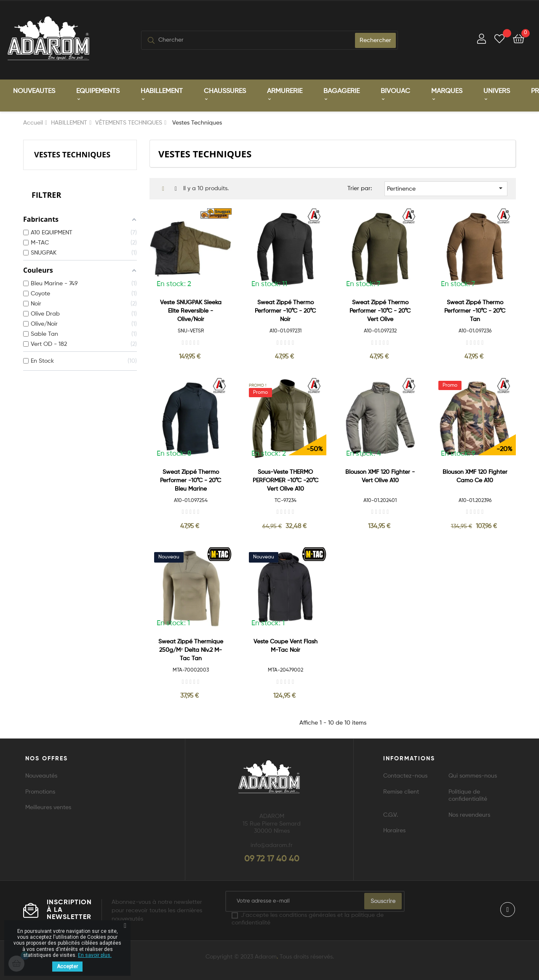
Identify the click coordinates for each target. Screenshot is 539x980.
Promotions (40, 791)
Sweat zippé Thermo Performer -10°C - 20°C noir (285, 310)
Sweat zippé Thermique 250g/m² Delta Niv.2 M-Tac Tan (191, 649)
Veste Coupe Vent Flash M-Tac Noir (286, 645)
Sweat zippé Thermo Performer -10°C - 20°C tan (475, 310)
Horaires (394, 830)
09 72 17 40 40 (272, 858)
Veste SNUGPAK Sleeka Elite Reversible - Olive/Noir (191, 310)
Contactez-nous (405, 775)
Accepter (67, 967)
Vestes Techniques (72, 153)
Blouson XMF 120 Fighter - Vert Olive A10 (380, 475)
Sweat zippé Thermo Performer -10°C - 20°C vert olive (380, 310)
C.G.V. (391, 814)
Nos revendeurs (469, 814)
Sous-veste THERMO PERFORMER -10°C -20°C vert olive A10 (286, 479)
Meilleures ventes (48, 807)
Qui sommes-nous (473, 775)
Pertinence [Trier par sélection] (446, 187)
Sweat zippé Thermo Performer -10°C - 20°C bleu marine (191, 479)
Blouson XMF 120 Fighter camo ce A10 (475, 475)
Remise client (401, 791)
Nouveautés (41, 775)
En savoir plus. (95, 955)
